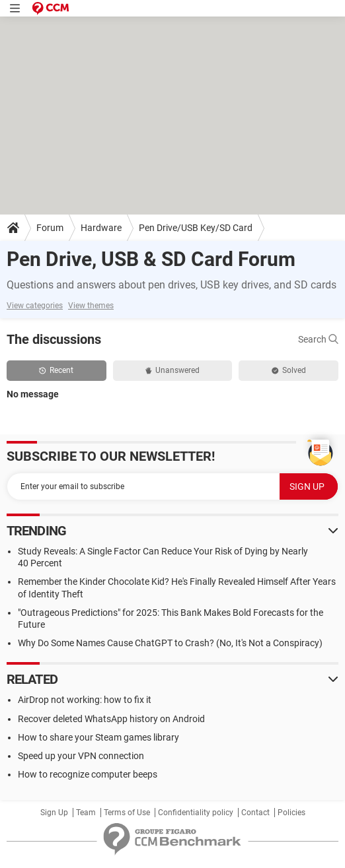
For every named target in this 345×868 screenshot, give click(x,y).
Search (318, 339)
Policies (291, 813)
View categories (35, 306)
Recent (56, 370)
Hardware (101, 228)
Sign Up (54, 813)
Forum (50, 228)
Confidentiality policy (196, 813)
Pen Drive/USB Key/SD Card (196, 228)
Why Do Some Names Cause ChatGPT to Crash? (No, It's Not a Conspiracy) (170, 643)
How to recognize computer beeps (88, 774)
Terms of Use (127, 813)
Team (86, 813)
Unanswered (172, 370)
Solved (289, 370)
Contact (255, 813)
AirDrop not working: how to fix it (85, 700)
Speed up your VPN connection (81, 756)
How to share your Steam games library (98, 737)
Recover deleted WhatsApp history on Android (111, 719)
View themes (91, 306)
